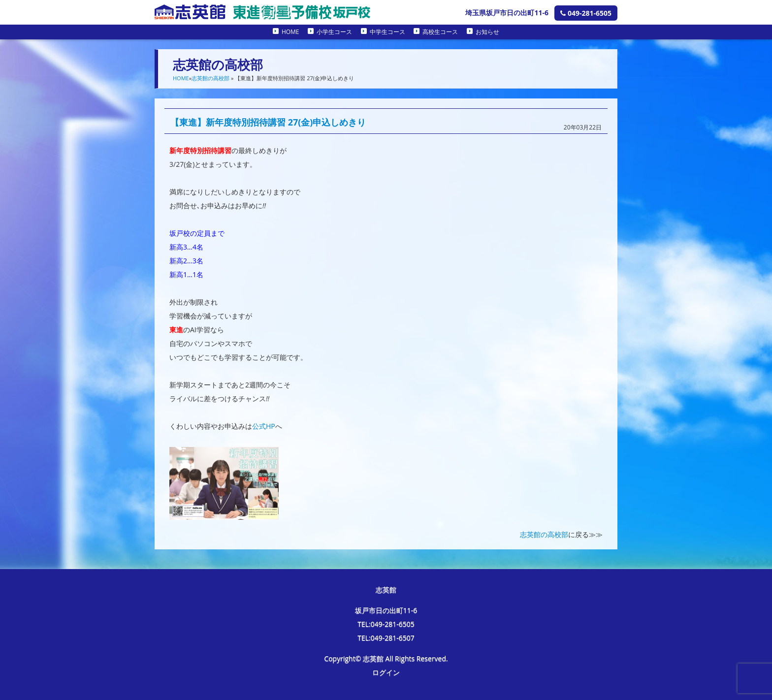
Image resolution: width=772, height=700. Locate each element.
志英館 (386, 589)
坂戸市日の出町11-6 (386, 610)
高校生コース (440, 32)
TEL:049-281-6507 (386, 638)
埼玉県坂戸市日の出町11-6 (507, 13)
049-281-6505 (586, 13)
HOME (290, 32)
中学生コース (387, 32)
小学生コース (334, 32)
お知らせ (487, 32)
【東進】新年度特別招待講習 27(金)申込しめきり (268, 122)
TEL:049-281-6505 (386, 624)
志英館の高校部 (210, 78)
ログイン (386, 672)
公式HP (264, 426)
